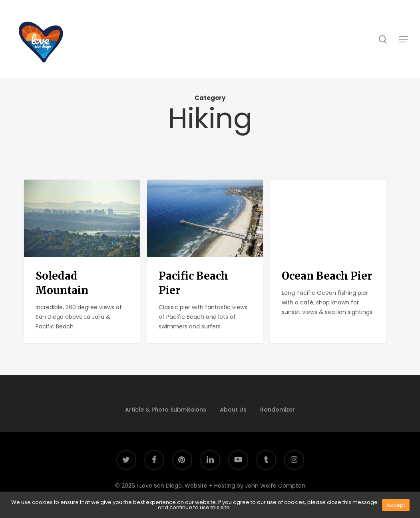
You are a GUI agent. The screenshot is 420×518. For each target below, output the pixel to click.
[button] (404, 39)
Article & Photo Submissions (166, 410)
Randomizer (278, 410)
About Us (233, 410)
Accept (396, 505)
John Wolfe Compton (275, 486)
